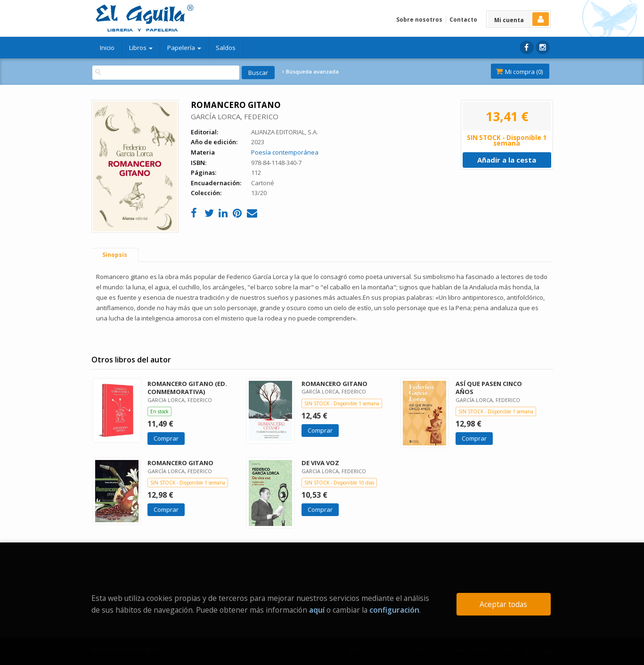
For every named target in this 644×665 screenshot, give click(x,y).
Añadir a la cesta (507, 160)
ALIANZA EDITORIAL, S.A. (285, 132)
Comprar (166, 438)
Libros (141, 48)
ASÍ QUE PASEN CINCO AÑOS (489, 388)
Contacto (463, 20)
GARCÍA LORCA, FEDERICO (235, 116)
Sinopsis (115, 255)
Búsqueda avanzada (310, 72)
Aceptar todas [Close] (503, 604)
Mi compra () (519, 72)
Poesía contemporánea (285, 152)
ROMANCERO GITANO (334, 384)
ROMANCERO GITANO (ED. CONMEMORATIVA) (187, 388)
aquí (317, 610)
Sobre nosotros (419, 20)
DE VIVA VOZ (320, 463)
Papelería (184, 48)
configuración (394, 610)
